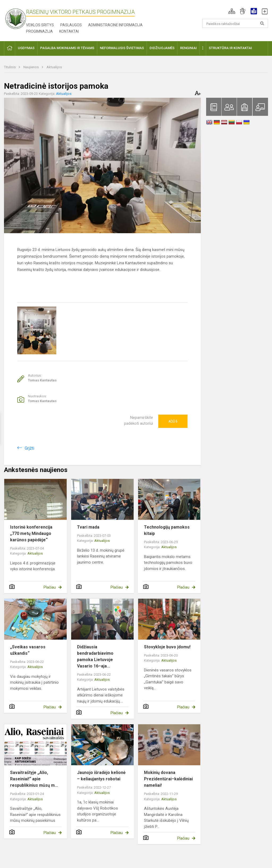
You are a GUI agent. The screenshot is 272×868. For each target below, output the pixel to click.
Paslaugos (71, 25)
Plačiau (50, 587)
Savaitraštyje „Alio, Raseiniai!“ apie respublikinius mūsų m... (34, 779)
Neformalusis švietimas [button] (122, 48)
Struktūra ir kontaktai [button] (230, 48)
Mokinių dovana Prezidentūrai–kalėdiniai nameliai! (168, 779)
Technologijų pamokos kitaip (167, 530)
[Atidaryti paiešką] (262, 23)
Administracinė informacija (115, 25)
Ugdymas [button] (26, 48)
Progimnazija (39, 31)
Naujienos (31, 67)
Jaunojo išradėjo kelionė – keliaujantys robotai (101, 776)
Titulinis (10, 67)
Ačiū (173, 421)
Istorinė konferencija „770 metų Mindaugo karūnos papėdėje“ (31, 533)
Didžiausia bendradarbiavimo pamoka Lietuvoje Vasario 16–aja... (95, 656)
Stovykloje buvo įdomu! (167, 647)
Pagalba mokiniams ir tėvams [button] (67, 48)
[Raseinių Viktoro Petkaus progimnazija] (19, 17)
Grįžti (29, 448)
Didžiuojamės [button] (162, 48)
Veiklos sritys (40, 25)
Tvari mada (88, 527)
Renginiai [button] (188, 48)
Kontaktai (69, 31)
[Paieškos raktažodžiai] (235, 23)
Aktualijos (54, 67)
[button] (232, 11)
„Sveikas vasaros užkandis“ (28, 650)
